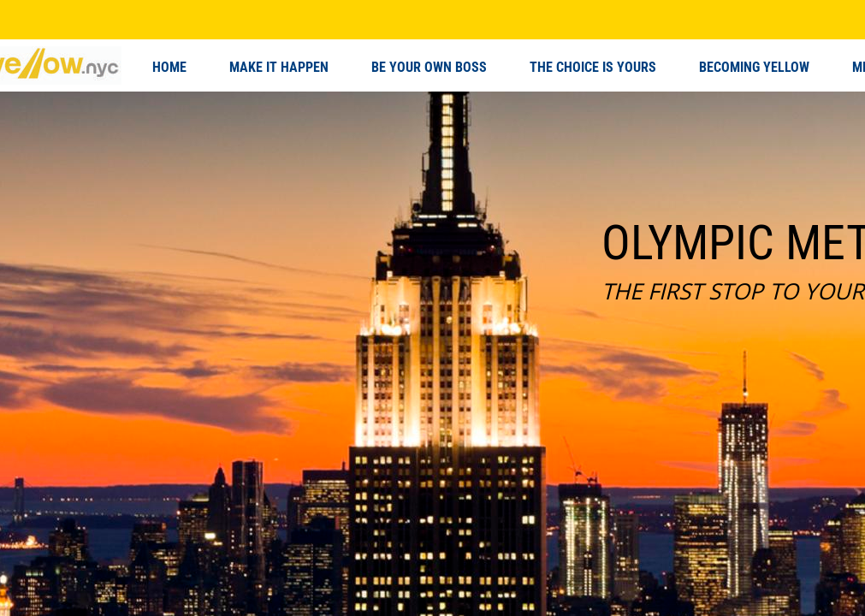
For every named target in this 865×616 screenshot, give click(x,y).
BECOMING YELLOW (754, 67)
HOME (169, 67)
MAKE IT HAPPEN (279, 67)
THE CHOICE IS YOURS (593, 67)
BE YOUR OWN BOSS (429, 67)
